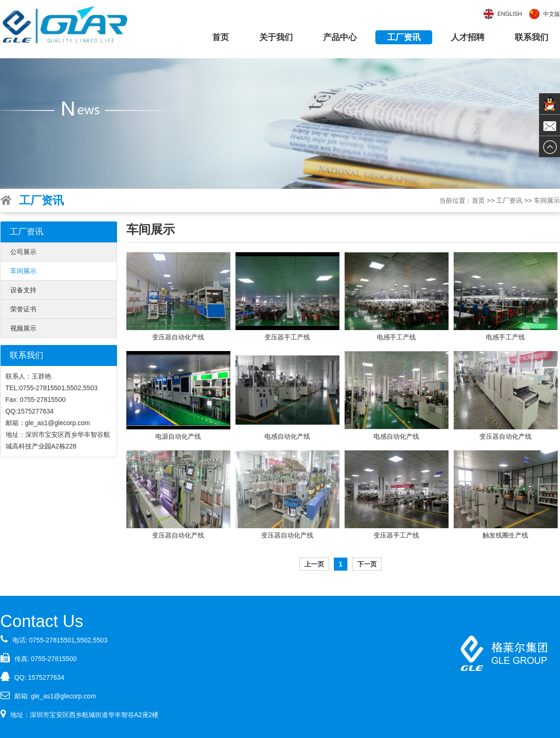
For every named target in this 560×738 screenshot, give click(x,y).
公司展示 (23, 252)
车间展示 (23, 271)
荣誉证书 (23, 309)
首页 (221, 37)
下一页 (367, 564)
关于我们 (276, 37)
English (510, 14)
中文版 (552, 14)
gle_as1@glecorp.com (63, 696)
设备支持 (23, 290)
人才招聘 (468, 37)
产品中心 (340, 37)
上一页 (314, 564)
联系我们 (532, 37)
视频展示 (23, 328)
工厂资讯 (404, 37)
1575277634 (46, 677)
